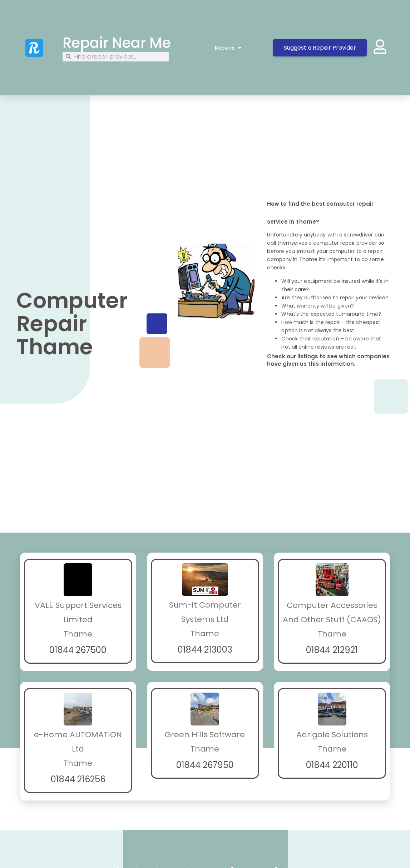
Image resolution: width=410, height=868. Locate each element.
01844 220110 (332, 765)
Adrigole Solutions (332, 735)
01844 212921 (332, 650)
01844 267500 (78, 650)
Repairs (228, 48)
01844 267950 (205, 765)
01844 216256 (78, 779)
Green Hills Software (205, 735)
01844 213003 (205, 650)
